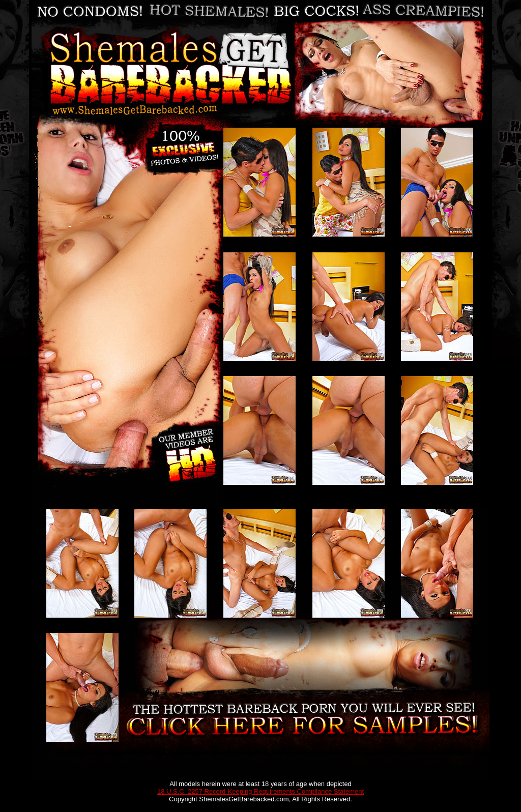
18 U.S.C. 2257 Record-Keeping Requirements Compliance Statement (260, 791)
